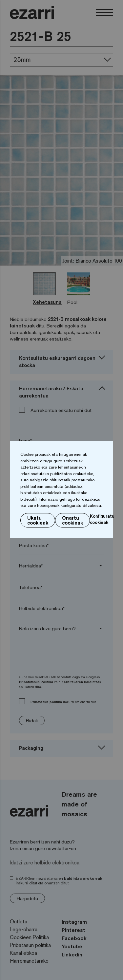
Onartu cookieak (72, 520)
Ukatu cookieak (38, 520)
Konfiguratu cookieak (102, 519)
